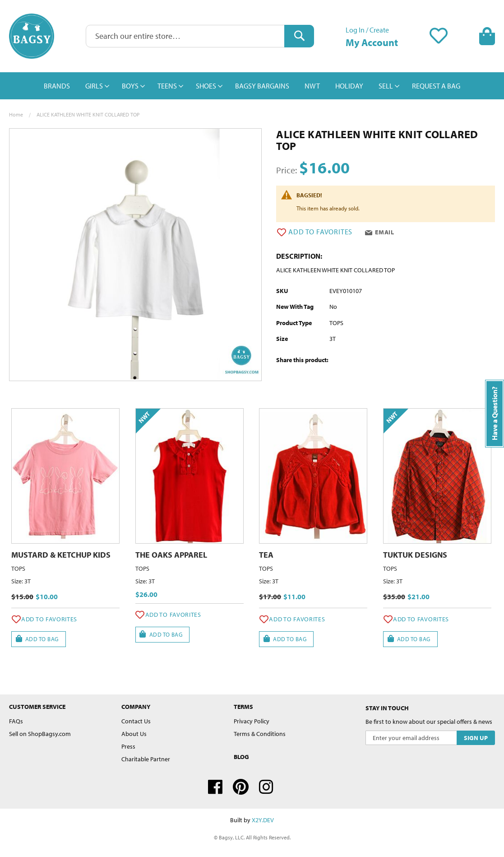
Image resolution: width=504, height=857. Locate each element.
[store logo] (32, 36)
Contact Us (136, 721)
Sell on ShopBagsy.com (40, 734)
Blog (241, 757)
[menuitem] (57, 86)
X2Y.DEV (263, 820)
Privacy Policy (252, 721)
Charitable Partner (146, 759)
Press (128, 746)
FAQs (16, 721)
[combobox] (200, 36)
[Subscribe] (476, 738)
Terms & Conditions (260, 734)
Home (16, 114)
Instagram (266, 787)
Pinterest (241, 787)
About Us (134, 734)
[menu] (252, 86)
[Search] (299, 36)
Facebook (215, 787)
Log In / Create (367, 30)
